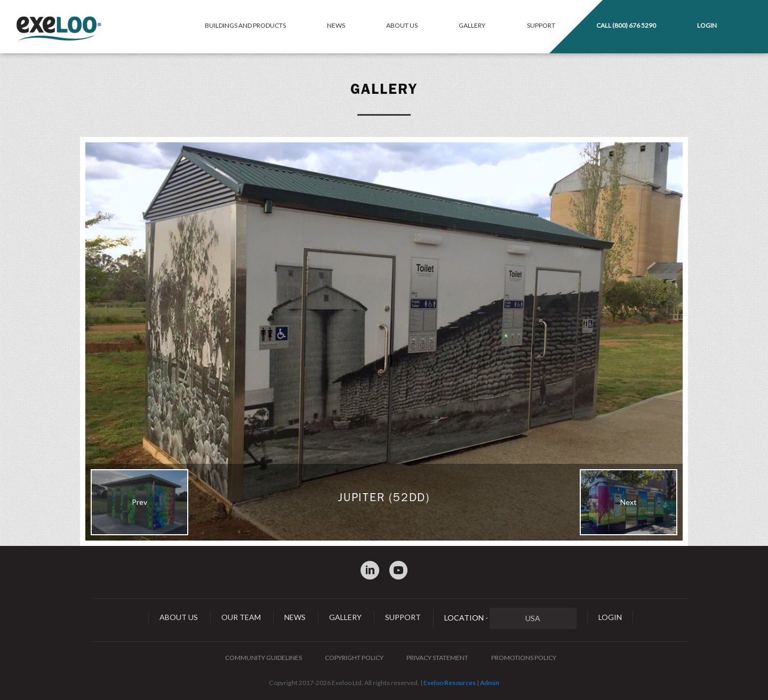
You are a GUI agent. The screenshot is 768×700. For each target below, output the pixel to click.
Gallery (472, 25)
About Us (402, 25)
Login (707, 25)
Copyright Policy (354, 658)
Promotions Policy (524, 658)
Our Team (241, 617)
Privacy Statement (437, 658)
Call (626, 25)
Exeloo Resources (450, 683)
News (336, 25)
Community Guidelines (263, 658)
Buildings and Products (245, 25)
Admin (490, 683)
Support (541, 25)
